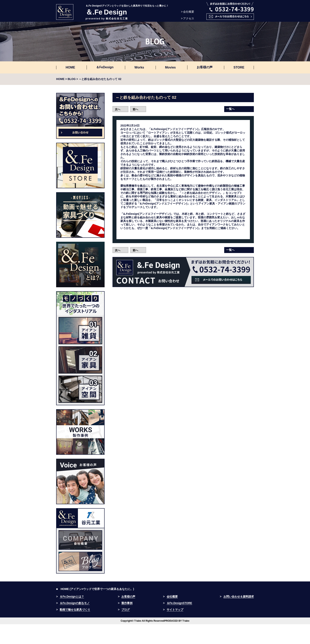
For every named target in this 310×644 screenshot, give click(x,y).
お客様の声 (205, 67)
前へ (135, 109)
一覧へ (230, 109)
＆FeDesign (105, 67)
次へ (118, 109)
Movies (170, 67)
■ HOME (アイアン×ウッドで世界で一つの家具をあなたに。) (95, 589)
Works (139, 67)
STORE (239, 67)
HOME (70, 67)
